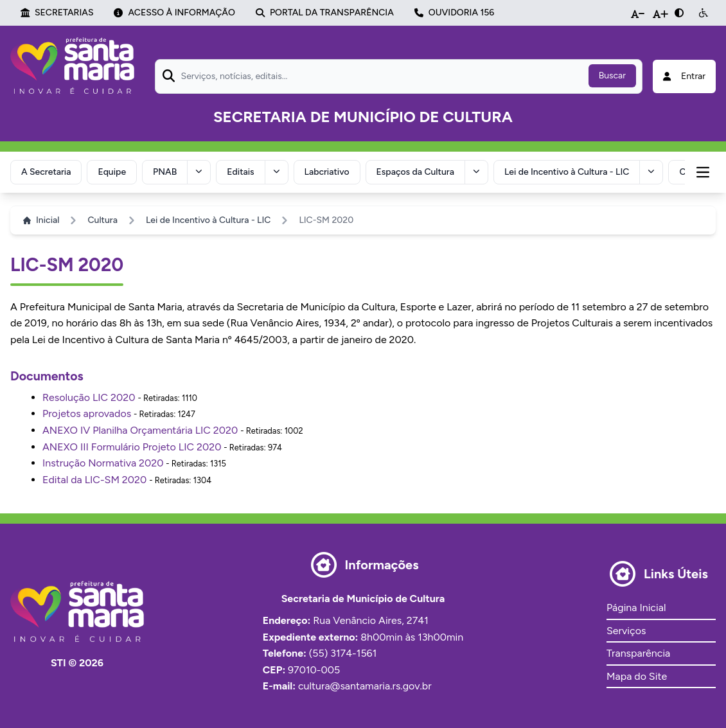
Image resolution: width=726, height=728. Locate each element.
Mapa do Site (637, 676)
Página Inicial (636, 608)
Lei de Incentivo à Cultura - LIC (567, 172)
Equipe (112, 172)
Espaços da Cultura (415, 172)
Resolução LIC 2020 (89, 397)
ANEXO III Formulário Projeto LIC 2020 (132, 447)
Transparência (638, 653)
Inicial (41, 220)
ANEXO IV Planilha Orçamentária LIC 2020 (140, 430)
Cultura (102, 220)
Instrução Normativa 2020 (103, 463)
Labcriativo (327, 172)
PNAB (165, 172)
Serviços (626, 631)
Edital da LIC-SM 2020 (94, 480)
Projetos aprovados (87, 413)
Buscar (612, 75)
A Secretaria (46, 172)
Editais (240, 172)
